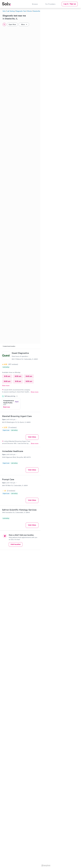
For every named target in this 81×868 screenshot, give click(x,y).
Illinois (29, 11)
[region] (61, 438)
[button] (80, 33)
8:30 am (18, 376)
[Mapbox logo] (46, 866)
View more (6, 386)
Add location (16, 544)
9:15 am (18, 381)
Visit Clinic (32, 437)
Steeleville (36, 11)
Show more (35, 392)
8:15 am (7, 376)
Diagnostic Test (21, 11)
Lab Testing (11, 11)
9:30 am (29, 381)
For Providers (50, 4)
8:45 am (29, 376)
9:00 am (7, 381)
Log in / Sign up (70, 4)
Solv (4, 11)
